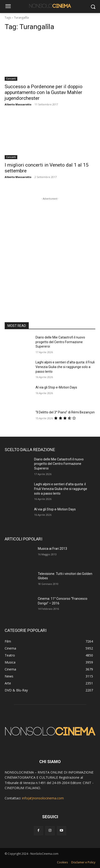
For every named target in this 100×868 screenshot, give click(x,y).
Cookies (62, 862)
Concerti (11, 79)
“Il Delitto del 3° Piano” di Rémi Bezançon (65, 412)
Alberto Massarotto (18, 104)
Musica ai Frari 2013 (52, 549)
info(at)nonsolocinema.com (43, 798)
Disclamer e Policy (83, 862)
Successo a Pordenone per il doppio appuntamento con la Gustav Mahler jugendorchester (44, 92)
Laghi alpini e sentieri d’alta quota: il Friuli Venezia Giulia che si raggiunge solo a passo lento (65, 367)
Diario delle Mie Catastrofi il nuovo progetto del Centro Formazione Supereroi (60, 342)
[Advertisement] (50, 251)
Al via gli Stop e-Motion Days (56, 387)
